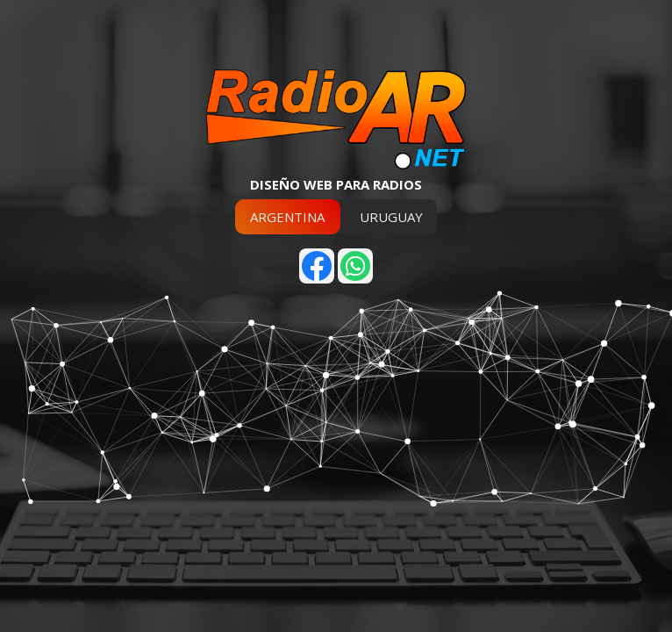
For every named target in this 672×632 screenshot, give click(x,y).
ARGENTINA (287, 217)
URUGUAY (391, 217)
